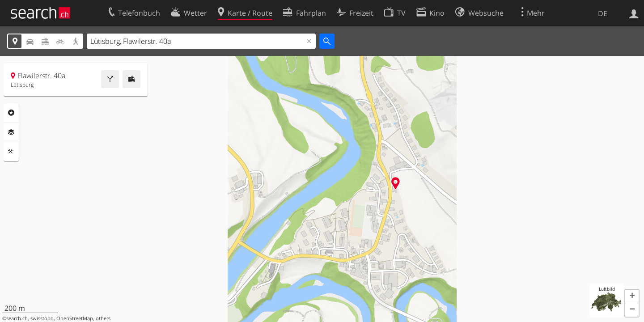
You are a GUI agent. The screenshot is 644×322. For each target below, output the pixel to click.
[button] (632, 297)
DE (603, 13)
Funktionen (11, 152)
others (103, 318)
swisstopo (42, 318)
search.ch (17, 318)
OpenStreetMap (75, 318)
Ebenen (11, 132)
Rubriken (11, 113)
